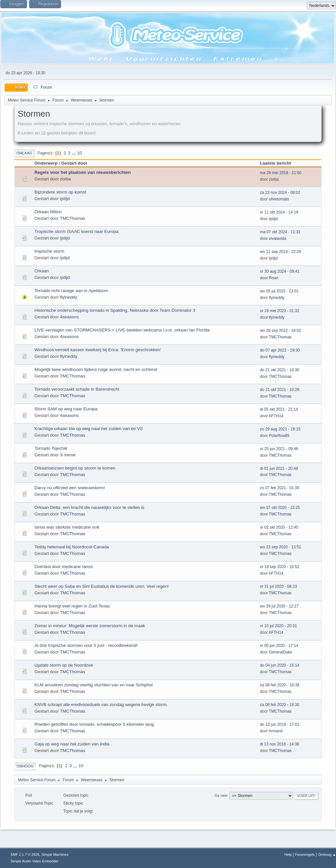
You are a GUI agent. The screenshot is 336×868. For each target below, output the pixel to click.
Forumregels (305, 855)
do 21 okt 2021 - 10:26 (280, 390)
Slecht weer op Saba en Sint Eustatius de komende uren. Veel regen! (102, 586)
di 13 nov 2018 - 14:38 (279, 744)
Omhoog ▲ (327, 855)
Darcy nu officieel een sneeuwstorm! (70, 488)
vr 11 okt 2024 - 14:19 (279, 212)
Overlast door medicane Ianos (64, 567)
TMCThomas (73, 218)
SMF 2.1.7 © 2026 (25, 855)
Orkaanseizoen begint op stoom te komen (75, 468)
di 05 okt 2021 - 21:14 (279, 409)
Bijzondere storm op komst (60, 192)
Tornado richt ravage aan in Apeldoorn (71, 291)
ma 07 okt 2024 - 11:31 (280, 232)
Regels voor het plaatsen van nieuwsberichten (83, 172)
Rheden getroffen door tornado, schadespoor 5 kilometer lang (94, 724)
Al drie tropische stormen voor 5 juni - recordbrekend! (86, 645)
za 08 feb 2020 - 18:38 (280, 685)
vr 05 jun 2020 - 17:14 (279, 646)
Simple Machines (55, 855)
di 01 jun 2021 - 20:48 (279, 468)
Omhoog (25, 766)
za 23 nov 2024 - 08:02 (280, 193)
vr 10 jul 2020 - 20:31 (278, 626)
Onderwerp (46, 163)
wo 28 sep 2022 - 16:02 (280, 331)
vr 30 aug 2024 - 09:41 (280, 271)
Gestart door (74, 163)
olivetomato (279, 199)
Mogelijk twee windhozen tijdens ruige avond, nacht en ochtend (96, 369)
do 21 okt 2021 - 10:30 (280, 370)
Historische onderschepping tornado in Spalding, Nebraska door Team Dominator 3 (115, 310)
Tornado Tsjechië (51, 448)
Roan (274, 278)
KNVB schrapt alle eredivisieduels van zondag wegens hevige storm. (101, 705)
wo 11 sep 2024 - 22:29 (280, 252)
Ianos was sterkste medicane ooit (67, 527)
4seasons (69, 317)
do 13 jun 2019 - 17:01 (280, 724)
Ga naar (221, 795)
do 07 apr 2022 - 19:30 (280, 350)
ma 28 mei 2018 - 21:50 (281, 173)
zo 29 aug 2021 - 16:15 (280, 429)
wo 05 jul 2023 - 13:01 (279, 291)
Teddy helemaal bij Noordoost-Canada (72, 547)
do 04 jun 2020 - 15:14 (280, 665)
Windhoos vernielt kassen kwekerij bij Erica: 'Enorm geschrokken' (98, 350)
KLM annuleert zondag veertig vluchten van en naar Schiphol (94, 685)
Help (288, 855)
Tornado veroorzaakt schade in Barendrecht (77, 389)
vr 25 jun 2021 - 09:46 (279, 449)
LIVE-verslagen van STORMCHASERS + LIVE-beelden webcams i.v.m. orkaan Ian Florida (122, 330)
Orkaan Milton (48, 212)
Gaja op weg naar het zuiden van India (72, 744)
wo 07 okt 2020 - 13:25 (280, 508)
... (74, 153)
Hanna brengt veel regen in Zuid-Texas (72, 606)
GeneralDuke (281, 652)
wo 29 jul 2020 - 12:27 (279, 606)
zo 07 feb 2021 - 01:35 (280, 488)
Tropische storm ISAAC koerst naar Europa (76, 231)
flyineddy (69, 297)
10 (80, 153)
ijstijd (65, 199)
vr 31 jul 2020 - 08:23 (278, 586)
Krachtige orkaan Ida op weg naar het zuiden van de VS (89, 429)
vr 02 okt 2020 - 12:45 (279, 527)
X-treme (68, 455)
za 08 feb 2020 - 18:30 (280, 705)
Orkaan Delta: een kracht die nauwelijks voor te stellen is (89, 507)
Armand (276, 731)
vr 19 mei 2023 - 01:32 (280, 311)
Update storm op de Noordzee (64, 665)
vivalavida (278, 239)
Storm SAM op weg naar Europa (66, 409)
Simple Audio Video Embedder (34, 861)
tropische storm (49, 251)
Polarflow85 (279, 436)
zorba (65, 179)
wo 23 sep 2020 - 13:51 (280, 547)
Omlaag (24, 153)
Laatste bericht (278, 163)
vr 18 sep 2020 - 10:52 (280, 567)
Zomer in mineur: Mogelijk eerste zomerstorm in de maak (90, 626)
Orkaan (42, 271)
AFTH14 (276, 416)
